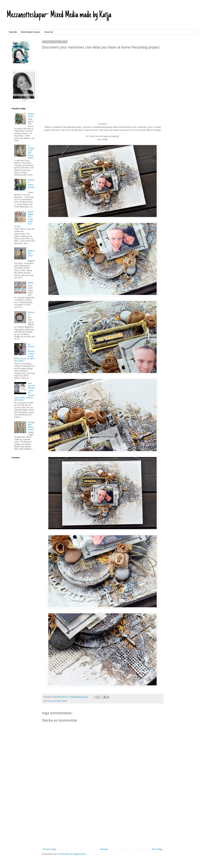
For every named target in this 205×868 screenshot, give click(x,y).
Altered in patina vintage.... (31, 185)
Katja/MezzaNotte (60, 697)
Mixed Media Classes (30, 32)
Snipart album (31, 115)
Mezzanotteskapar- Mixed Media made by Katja (59, 15)
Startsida (13, 32)
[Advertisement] (102, 821)
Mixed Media (62, 701)
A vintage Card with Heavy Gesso (31, 152)
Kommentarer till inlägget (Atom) (72, 854)
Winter (31, 283)
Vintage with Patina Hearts (31, 426)
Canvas (50, 701)
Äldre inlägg (157, 849)
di (55, 701)
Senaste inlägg (49, 849)
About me (49, 32)
